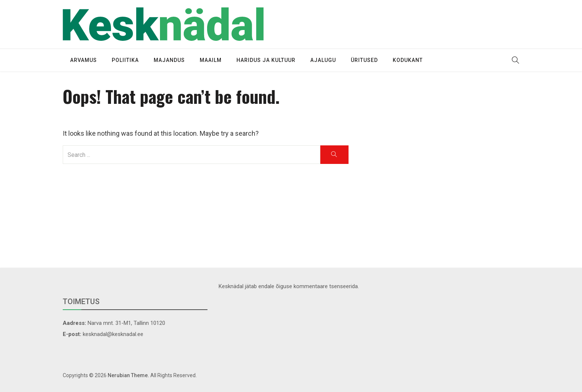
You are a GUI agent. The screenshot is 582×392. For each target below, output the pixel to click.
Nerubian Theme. (128, 375)
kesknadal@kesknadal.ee (113, 334)
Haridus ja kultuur (266, 60)
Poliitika (125, 60)
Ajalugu (323, 60)
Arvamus (84, 60)
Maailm (211, 60)
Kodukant (408, 60)
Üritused (364, 60)
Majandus (169, 60)
